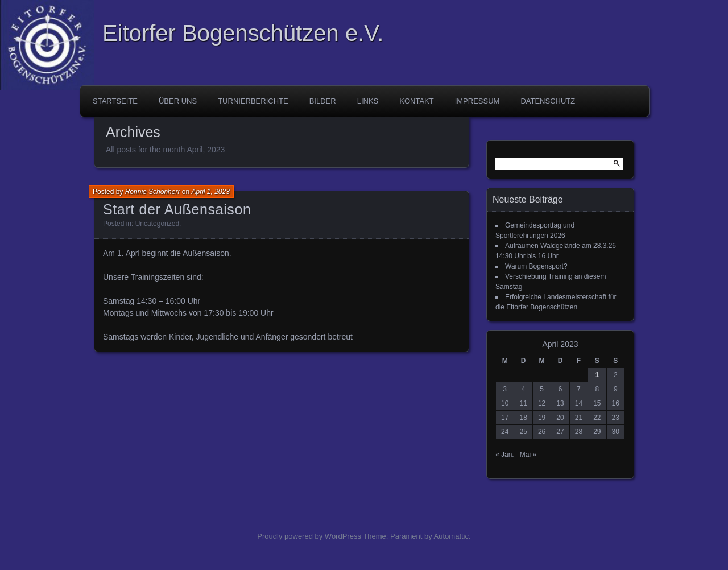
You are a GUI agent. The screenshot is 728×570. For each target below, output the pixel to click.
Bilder (323, 101)
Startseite (115, 101)
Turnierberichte (253, 101)
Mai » (528, 455)
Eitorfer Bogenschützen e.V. (243, 33)
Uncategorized (157, 224)
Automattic (451, 536)
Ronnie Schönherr (153, 192)
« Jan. (505, 455)
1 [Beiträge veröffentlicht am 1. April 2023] (597, 375)
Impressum (477, 101)
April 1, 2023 (210, 192)
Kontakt (416, 101)
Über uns (178, 101)
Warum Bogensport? (536, 266)
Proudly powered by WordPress (309, 536)
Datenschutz (548, 101)
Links (368, 101)
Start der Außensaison (177, 209)
